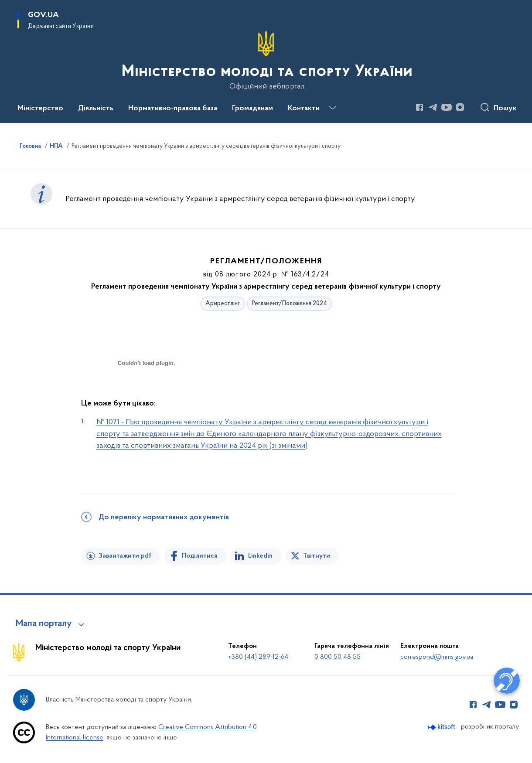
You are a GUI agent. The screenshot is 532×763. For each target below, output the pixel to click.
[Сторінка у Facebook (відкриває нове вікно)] (419, 107)
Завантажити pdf (125, 556)
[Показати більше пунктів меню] (332, 108)
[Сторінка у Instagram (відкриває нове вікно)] (460, 107)
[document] (147, 394)
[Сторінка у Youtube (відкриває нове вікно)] (447, 107)
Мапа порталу (44, 624)
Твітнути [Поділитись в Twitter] (317, 556)
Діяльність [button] (96, 109)
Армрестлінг (223, 304)
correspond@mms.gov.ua (437, 657)
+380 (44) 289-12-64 (258, 657)
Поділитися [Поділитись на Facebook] (200, 556)
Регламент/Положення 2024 (290, 304)
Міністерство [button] (40, 109)
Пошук (505, 109)
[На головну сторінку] (266, 61)
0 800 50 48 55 (338, 657)
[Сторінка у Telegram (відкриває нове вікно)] (433, 107)
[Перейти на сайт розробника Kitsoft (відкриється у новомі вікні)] (442, 727)
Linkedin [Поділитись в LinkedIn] (260, 556)
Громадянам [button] (252, 109)
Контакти (304, 109)
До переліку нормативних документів (164, 518)
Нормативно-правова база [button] (173, 109)
